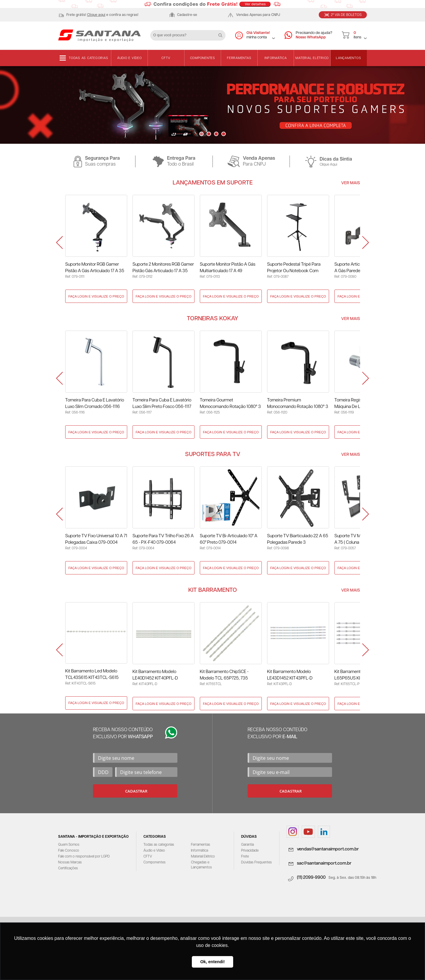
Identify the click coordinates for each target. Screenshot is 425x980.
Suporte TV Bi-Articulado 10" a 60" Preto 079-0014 (229, 539)
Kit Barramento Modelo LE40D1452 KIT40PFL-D (155, 675)
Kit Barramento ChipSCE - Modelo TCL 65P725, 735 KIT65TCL (224, 676)
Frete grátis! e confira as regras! (102, 15)
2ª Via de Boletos (346, 15)
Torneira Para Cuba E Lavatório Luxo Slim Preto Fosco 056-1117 (162, 403)
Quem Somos (69, 845)
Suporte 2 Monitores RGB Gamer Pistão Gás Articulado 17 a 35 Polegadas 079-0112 (163, 268)
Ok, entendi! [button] (212, 962)
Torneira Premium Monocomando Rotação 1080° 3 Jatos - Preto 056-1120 (298, 404)
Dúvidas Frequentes (256, 862)
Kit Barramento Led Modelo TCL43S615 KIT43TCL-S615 (92, 674)
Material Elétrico (312, 58)
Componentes (203, 58)
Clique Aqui (328, 165)
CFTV (166, 58)
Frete (245, 856)
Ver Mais (351, 183)
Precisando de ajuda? (314, 35)
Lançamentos (348, 58)
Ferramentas (239, 58)
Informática (276, 58)
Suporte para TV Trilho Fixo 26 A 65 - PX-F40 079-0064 (163, 539)
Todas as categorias (88, 58)
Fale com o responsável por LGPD (84, 856)
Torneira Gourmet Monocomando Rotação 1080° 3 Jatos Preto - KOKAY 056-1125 (230, 404)
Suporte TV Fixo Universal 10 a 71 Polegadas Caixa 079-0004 (96, 539)
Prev (59, 243)
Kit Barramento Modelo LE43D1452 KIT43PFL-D (290, 675)
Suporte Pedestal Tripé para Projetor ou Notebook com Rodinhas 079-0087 (294, 268)
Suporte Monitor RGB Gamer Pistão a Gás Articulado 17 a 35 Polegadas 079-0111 (95, 268)
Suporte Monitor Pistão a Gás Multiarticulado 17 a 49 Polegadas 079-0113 (228, 268)
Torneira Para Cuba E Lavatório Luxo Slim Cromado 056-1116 (95, 403)
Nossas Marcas (70, 862)
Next (366, 243)
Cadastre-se (187, 15)
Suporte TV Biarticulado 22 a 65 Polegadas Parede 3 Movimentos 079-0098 (298, 540)
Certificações (68, 868)
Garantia (247, 845)
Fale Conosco (69, 851)
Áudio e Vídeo (130, 58)
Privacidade (250, 851)
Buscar (223, 33)
